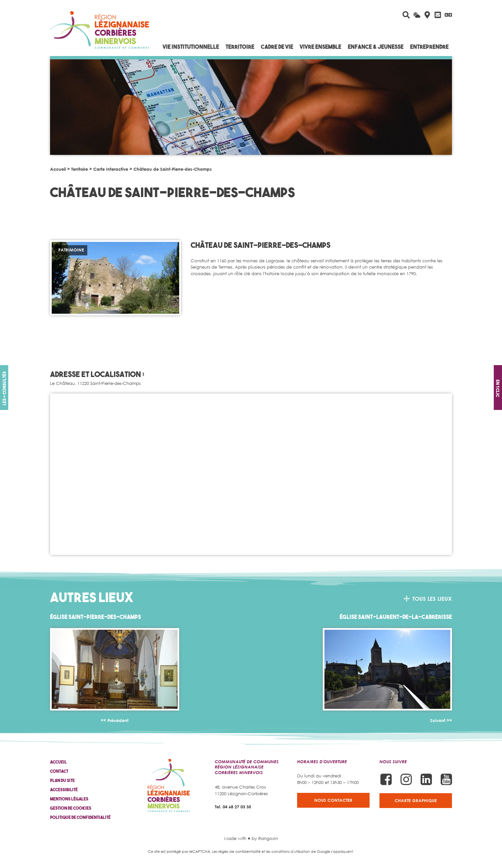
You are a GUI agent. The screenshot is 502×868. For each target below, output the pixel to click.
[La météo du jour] (417, 15)
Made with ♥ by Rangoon (251, 838)
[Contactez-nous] (438, 15)
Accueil (58, 169)
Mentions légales (69, 799)
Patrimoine (71, 250)
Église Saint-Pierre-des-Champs (96, 617)
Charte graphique (416, 800)
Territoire (80, 169)
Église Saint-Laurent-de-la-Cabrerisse (396, 617)
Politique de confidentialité (80, 817)
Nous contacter (333, 800)
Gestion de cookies (71, 808)
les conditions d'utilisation (288, 851)
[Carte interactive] (427, 15)
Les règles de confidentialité (236, 851)
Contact (59, 771)
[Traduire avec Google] (448, 15)
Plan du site (62, 781)
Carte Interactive (111, 169)
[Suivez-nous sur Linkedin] (426, 779)
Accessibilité (64, 790)
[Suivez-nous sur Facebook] (386, 779)
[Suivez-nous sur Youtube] (446, 779)
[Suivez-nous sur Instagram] (406, 779)
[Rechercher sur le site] (406, 15)
